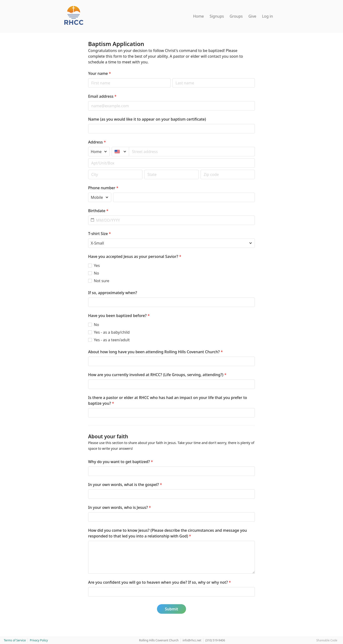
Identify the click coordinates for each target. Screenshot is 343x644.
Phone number (103, 188)
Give (252, 16)
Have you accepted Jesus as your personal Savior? (135, 256)
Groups (236, 16)
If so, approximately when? (113, 293)
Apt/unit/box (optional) (88, 158)
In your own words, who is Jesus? (120, 507)
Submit (171, 609)
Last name (172, 78)
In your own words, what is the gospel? (125, 485)
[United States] (120, 152)
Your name (100, 73)
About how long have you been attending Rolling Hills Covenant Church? (155, 352)
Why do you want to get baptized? (121, 462)
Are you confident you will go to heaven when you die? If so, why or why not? (159, 582)
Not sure (102, 281)
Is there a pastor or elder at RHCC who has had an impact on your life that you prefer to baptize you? (168, 400)
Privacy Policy (39, 640)
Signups (217, 16)
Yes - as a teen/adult (112, 340)
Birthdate (98, 211)
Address (97, 142)
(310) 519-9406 (215, 640)
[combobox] (192, 152)
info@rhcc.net (192, 640)
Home (198, 16)
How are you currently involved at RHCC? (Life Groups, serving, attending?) (157, 375)
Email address (102, 96)
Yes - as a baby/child (112, 332)
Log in (267, 16)
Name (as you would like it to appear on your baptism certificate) (147, 119)
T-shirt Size (100, 234)
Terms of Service (15, 640)
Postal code (88, 170)
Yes (97, 266)
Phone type (88, 192)
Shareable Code (327, 640)
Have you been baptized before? (119, 316)
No (96, 273)
